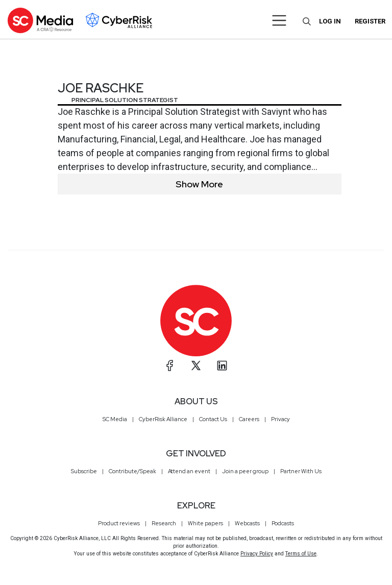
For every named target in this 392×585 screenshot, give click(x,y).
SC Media (115, 419)
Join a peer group (245, 471)
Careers (249, 419)
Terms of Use (301, 554)
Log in (330, 21)
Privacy (280, 419)
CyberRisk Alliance (163, 419)
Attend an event (189, 471)
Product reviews (119, 523)
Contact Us (213, 419)
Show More (199, 184)
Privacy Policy (257, 554)
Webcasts (247, 523)
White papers (205, 523)
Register (370, 21)
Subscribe (84, 471)
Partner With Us (301, 471)
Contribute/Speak (132, 471)
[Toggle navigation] (279, 20)
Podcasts (283, 523)
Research (164, 523)
